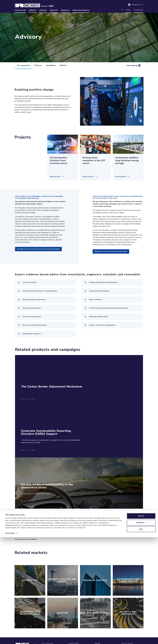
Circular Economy (29, 282)
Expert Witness (96, 300)
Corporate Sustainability (99, 291)
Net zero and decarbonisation (35, 325)
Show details (10, 640)
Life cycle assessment (32, 317)
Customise (141, 629)
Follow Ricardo (133, 66)
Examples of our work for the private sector (111, 251)
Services (43, 10)
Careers (128, 10)
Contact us (136, 5)
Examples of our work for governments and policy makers (38, 249)
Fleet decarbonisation (32, 308)
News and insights (81, 10)
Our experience (24, 65)
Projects (54, 10)
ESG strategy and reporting (34, 300)
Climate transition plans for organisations (40, 291)
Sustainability (138, 10)
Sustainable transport (32, 334)
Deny (141, 636)
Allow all (141, 623)
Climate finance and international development (109, 308)
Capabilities (51, 65)
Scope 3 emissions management (102, 325)
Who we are (20, 10)
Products (65, 10)
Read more (26, 399)
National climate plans (98, 317)
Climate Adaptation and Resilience (103, 282)
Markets (32, 10)
